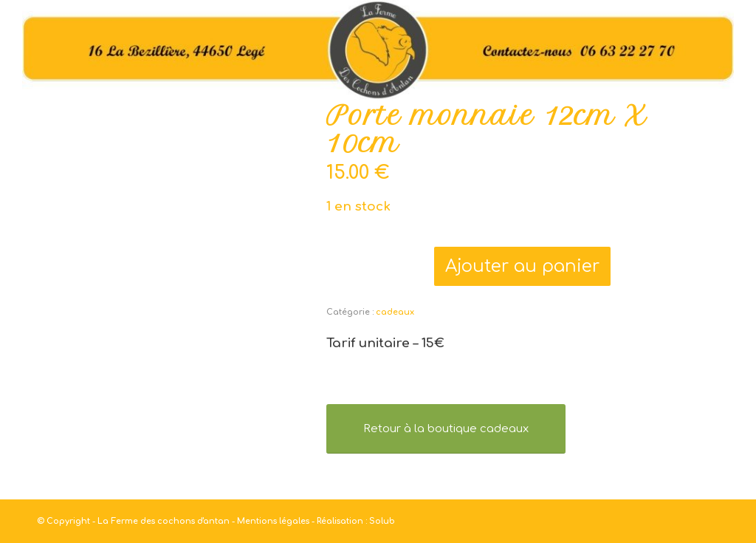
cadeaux (395, 312)
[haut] (378, 51)
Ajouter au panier (522, 266)
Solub (382, 521)
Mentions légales (273, 521)
